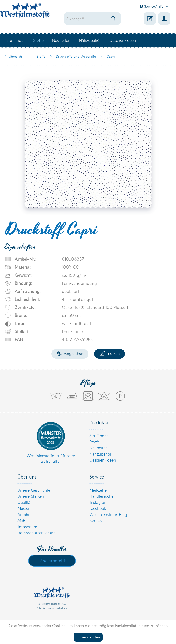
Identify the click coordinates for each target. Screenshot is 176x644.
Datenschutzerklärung (37, 532)
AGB (21, 520)
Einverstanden (88, 637)
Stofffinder (99, 435)
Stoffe (95, 442)
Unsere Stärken (31, 496)
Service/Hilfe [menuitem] (152, 6)
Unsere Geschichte (34, 490)
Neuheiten (99, 448)
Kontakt (96, 520)
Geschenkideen (103, 460)
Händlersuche (101, 496)
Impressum (27, 526)
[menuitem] (92, 19)
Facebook (98, 508)
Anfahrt (24, 514)
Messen (24, 508)
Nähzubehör (100, 454)
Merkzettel (98, 490)
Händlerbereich (52, 560)
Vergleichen (70, 353)
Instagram (98, 502)
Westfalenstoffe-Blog (108, 514)
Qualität (25, 502)
